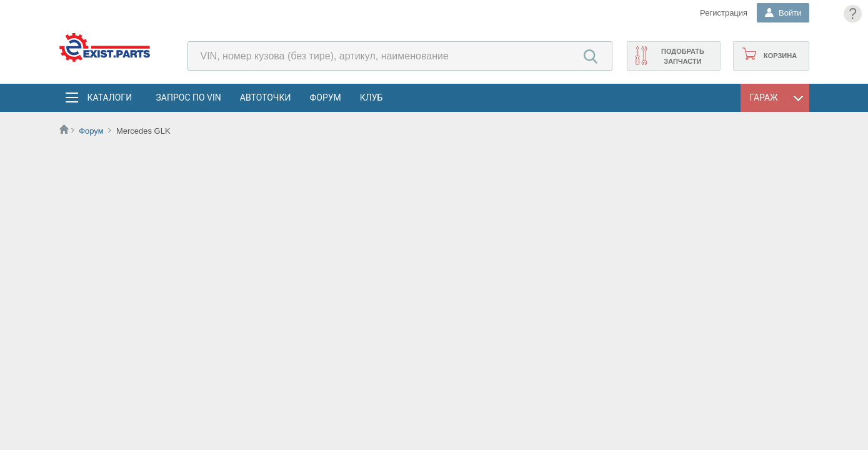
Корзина (780, 56)
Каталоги (109, 97)
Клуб (372, 97)
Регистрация (724, 13)
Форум (325, 97)
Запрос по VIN (189, 97)
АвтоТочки (266, 97)
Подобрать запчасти (683, 56)
